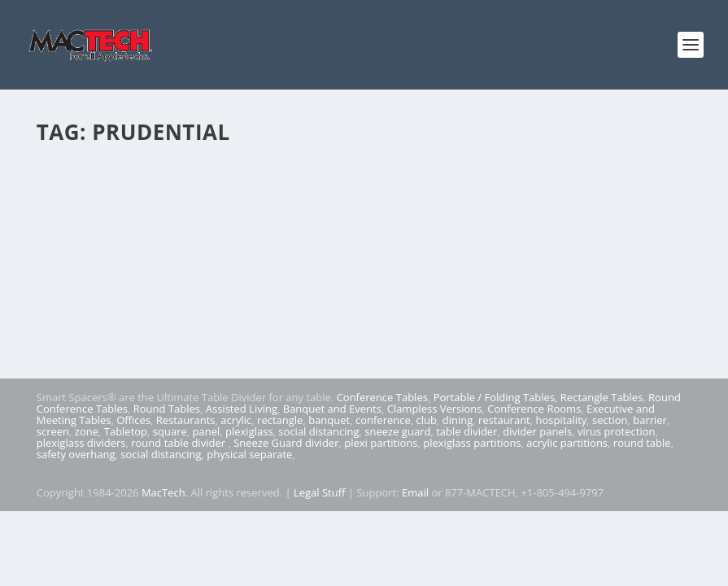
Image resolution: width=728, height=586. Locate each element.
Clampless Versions (435, 409)
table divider (466, 431)
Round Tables (167, 409)
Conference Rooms (534, 409)
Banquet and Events (332, 409)
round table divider (179, 443)
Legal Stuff (320, 492)
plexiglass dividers (81, 443)
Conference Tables (382, 397)
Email (415, 492)
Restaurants (186, 420)
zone (87, 431)
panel (207, 431)
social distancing (318, 431)
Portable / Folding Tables (494, 397)
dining (458, 420)
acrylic (236, 420)
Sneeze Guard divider (286, 443)
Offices (133, 420)
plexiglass (249, 431)
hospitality (562, 420)
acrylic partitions (567, 443)
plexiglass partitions (472, 443)
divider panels (537, 431)
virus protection (617, 431)
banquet (329, 420)
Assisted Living (242, 409)
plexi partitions (381, 443)
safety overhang (76, 454)
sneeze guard (397, 431)
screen (53, 431)
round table (642, 443)
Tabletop (126, 431)
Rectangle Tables (602, 397)
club (427, 420)
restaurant (504, 420)
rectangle (280, 420)
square (170, 431)
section (610, 420)
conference (383, 420)
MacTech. (165, 492)
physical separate (249, 454)
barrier (650, 420)
